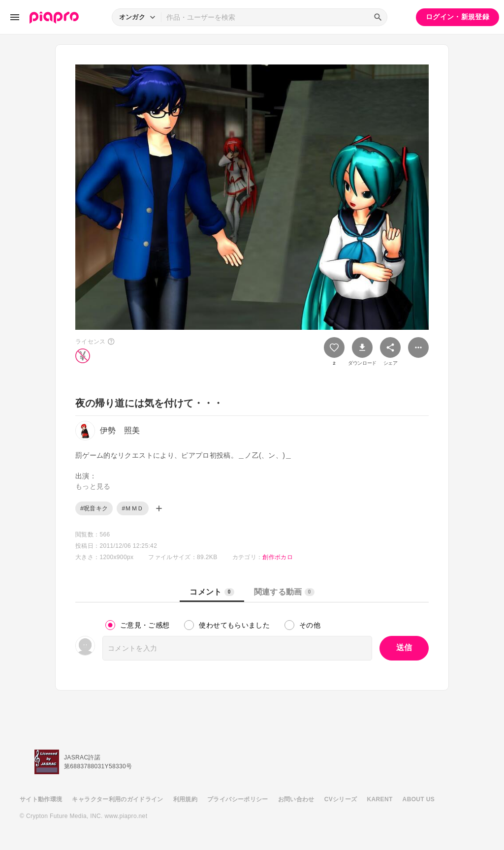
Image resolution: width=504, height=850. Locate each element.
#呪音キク (94, 508)
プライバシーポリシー (238, 799)
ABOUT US (419, 799)
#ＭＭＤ (132, 508)
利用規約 (185, 799)
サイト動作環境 (41, 799)
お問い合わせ (296, 799)
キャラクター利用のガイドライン (117, 799)
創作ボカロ (278, 557)
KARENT (380, 799)
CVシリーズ (341, 799)
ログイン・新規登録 (457, 17)
